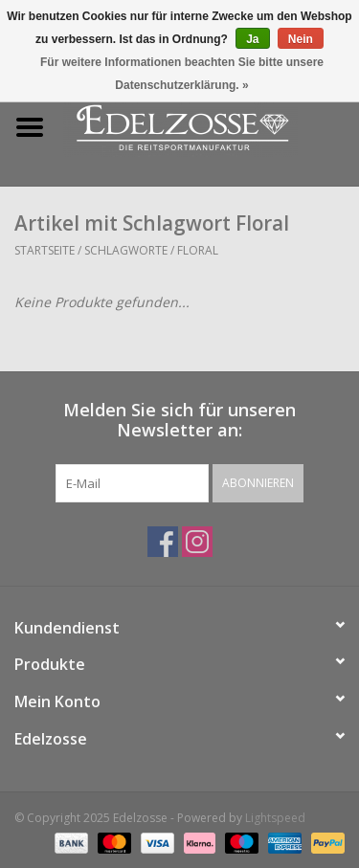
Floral (198, 250)
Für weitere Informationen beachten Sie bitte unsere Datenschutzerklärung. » (182, 74)
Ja (252, 39)
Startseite (45, 250)
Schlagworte (126, 250)
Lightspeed (275, 818)
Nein (301, 39)
